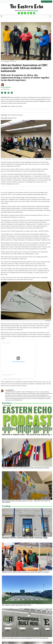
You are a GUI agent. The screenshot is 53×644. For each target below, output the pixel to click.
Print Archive (34, 11)
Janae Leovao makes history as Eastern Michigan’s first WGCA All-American (25, 638)
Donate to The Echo (47, 2)
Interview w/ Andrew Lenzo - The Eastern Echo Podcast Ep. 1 (27, 434)
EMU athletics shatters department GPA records (17, 605)
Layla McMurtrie (7, 87)
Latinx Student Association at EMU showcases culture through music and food (26, 468)
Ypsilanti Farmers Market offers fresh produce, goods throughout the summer (26, 572)
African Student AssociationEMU (10, 379)
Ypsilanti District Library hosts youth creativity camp (25, 538)
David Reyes (7, 61)
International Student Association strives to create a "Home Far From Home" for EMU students (26, 501)
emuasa (19, 379)
